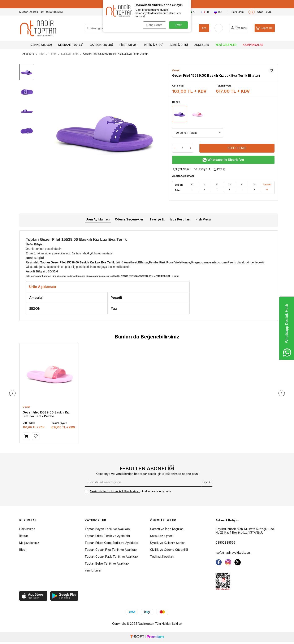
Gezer (176, 70)
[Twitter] (238, 562)
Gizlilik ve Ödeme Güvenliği (169, 550)
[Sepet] (265, 28)
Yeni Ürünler (93, 570)
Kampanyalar (253, 45)
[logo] (38, 28)
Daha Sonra (154, 25)
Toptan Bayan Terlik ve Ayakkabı (108, 529)
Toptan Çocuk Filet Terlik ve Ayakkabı (111, 550)
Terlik (53, 54)
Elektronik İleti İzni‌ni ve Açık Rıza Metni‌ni (115, 491)
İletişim (24, 536)
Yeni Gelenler (226, 45)
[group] (105, 130)
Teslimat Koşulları (162, 557)
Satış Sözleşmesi (162, 536)
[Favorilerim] (219, 28)
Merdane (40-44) (71, 45)
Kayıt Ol (207, 482)
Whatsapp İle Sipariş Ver (223, 160)
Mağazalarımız (29, 543)
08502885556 (225, 542)
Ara (204, 28)
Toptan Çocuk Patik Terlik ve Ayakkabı (112, 557)
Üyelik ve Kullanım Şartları (168, 543)
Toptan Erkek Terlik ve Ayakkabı (107, 536)
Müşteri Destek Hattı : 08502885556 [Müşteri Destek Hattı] (41, 12)
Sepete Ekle (237, 148)
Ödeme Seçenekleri (130, 219)
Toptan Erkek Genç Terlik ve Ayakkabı (111, 543)
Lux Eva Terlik (70, 54)
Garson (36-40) (101, 45)
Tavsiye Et (202, 169)
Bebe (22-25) (179, 45)
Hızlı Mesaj (204, 219)
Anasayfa (28, 54)
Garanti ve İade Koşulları (167, 529)
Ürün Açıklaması (98, 219)
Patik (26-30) (154, 45)
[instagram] (228, 562)
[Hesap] (239, 28)
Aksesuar (202, 45)
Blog (22, 550)
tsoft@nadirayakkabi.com (233, 553)
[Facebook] (219, 562)
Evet (179, 25)
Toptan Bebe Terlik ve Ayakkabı (107, 563)
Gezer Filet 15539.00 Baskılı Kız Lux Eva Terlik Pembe (46, 414)
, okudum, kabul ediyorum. (128, 492)
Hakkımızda (27, 529)
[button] (12, 393)
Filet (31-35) (129, 45)
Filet (42, 54)
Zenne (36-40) (41, 45)
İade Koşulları (180, 219)
